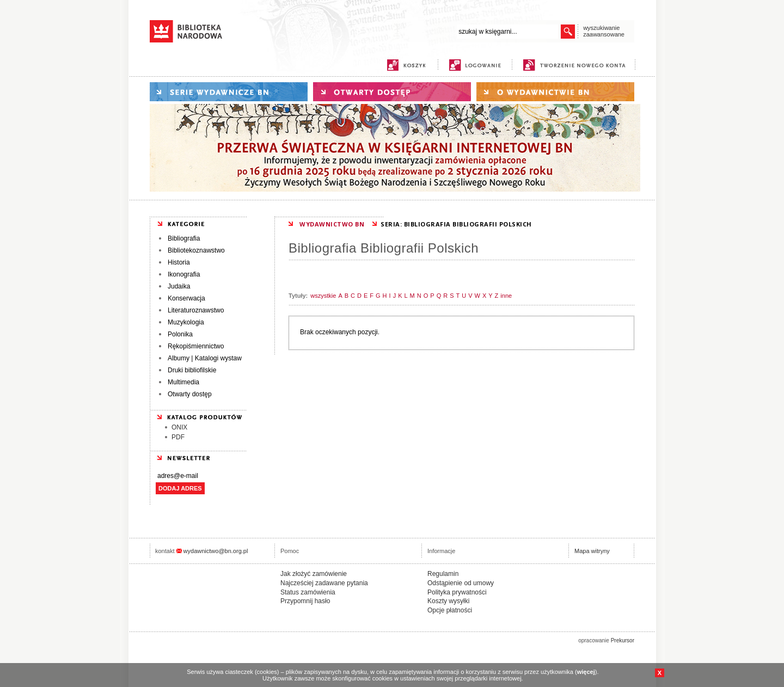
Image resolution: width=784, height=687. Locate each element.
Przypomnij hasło (305, 601)
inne (506, 296)
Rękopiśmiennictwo (196, 346)
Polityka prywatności (457, 592)
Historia (179, 262)
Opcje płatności (450, 610)
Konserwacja (186, 298)
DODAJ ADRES (180, 488)
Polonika (180, 334)
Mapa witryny (592, 551)
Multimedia (183, 382)
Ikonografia (184, 274)
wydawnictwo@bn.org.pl (216, 551)
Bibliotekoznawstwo (196, 250)
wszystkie (323, 296)
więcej (586, 672)
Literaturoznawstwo (196, 310)
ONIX (179, 427)
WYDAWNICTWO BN (332, 224)
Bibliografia (184, 238)
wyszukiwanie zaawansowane (604, 31)
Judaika (179, 286)
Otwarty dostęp (190, 394)
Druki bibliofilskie (192, 370)
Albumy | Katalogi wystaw (205, 358)
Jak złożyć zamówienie (314, 574)
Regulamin (443, 574)
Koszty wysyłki (448, 601)
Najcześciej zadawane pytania (324, 583)
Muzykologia (186, 322)
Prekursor (623, 640)
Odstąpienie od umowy (461, 583)
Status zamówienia (308, 592)
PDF (178, 437)
